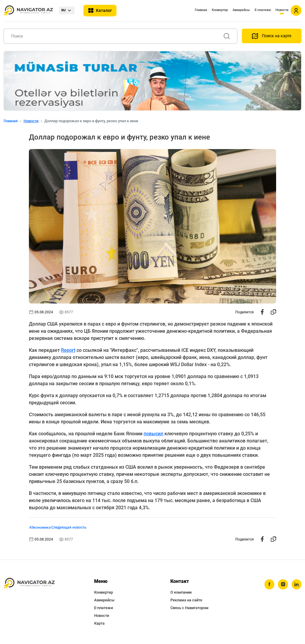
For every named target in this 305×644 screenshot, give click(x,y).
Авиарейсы (241, 10)
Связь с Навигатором (189, 608)
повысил (153, 434)
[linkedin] (296, 584)
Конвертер (220, 10)
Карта (99, 623)
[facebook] (269, 584)
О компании (181, 592)
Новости (282, 10)
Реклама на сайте (186, 600)
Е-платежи (263, 10)
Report (68, 350)
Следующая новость (69, 527)
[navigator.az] (29, 583)
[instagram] (283, 584)
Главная (201, 10)
